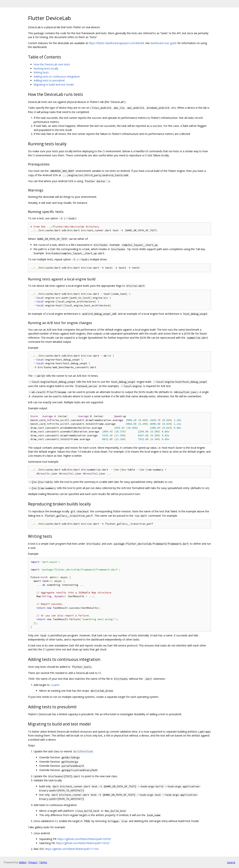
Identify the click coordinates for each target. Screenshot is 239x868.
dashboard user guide (164, 43)
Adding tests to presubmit (49, 80)
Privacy (33, 862)
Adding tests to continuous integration (57, 76)
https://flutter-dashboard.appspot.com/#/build (116, 43)
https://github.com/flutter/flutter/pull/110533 (83, 843)
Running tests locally (46, 68)
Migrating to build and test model (54, 85)
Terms (43, 862)
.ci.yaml (55, 685)
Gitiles (22, 862)
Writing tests (41, 72)
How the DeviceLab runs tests (52, 64)
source (231, 862)
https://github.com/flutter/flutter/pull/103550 (84, 839)
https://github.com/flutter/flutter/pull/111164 (72, 849)
